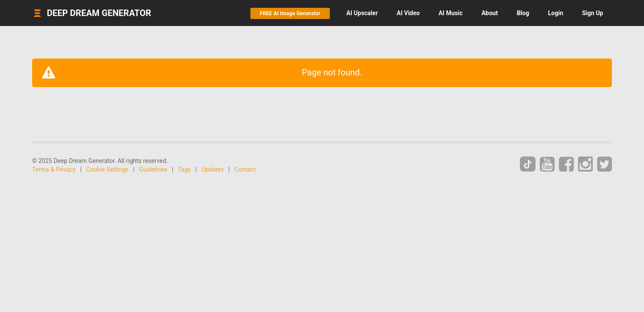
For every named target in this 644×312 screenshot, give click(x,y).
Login (556, 13)
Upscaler (362, 13)
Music (451, 13)
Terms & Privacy (54, 169)
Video (408, 13)
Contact (245, 169)
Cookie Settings (108, 169)
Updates (213, 169)
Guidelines (153, 169)
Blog (523, 13)
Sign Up (593, 13)
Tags (184, 169)
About (490, 13)
